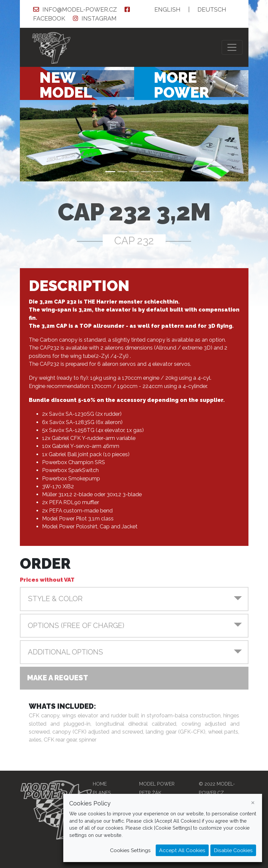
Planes (102, 793)
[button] (134, 599)
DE (212, 9)
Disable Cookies (233, 850)
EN (167, 9)
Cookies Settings (130, 850)
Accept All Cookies (182, 850)
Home (100, 784)
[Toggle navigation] (232, 48)
